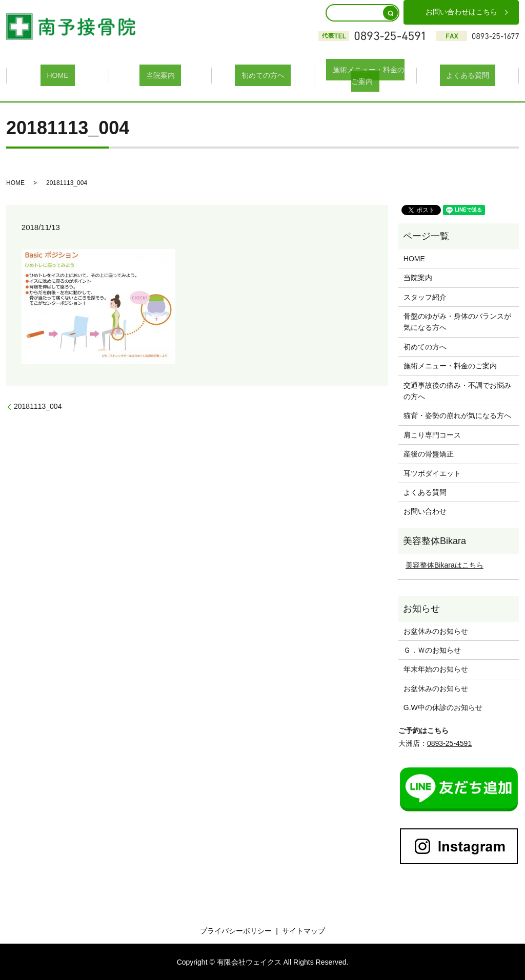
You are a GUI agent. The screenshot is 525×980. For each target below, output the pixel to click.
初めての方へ (263, 75)
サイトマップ (304, 929)
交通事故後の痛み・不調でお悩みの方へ (457, 389)
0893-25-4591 (449, 742)
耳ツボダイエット (432, 472)
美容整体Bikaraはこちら (445, 564)
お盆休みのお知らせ (436, 630)
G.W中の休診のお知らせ (443, 706)
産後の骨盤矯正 (429, 453)
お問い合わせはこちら (461, 12)
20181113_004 (38, 405)
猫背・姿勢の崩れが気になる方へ (457, 414)
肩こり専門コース (432, 433)
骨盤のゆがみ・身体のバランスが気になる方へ (457, 321)
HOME (58, 75)
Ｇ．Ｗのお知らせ (432, 649)
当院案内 (160, 75)
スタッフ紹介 (425, 296)
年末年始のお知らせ (436, 668)
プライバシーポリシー (236, 929)
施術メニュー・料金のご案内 (366, 75)
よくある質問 (468, 75)
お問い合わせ (425, 510)
